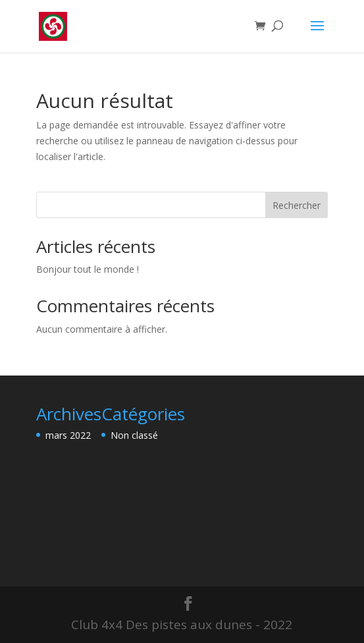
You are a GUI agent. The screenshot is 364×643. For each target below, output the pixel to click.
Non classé (134, 435)
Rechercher (297, 205)
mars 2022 (68, 435)
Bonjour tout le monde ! (88, 269)
